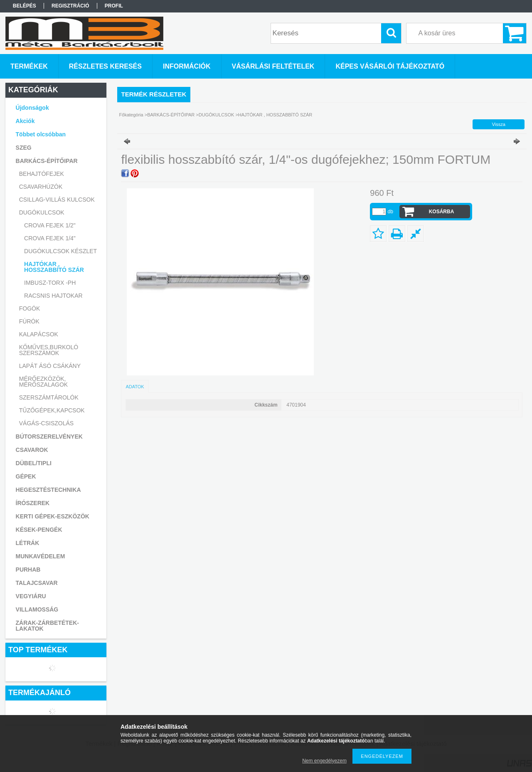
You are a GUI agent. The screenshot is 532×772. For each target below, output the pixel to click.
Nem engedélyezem (324, 761)
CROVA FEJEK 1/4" (50, 238)
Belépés (25, 6)
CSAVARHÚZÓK (41, 187)
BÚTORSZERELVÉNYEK (49, 437)
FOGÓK (30, 308)
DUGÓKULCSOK (217, 115)
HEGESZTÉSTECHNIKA (48, 490)
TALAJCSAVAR (37, 583)
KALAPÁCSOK (39, 334)
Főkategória (131, 115)
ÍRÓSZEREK (33, 503)
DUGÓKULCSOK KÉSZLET (60, 251)
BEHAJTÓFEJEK (42, 174)
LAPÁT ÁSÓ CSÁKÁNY (50, 366)
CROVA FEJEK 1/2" (50, 225)
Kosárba (442, 212)
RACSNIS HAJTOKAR (53, 296)
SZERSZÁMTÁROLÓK (49, 397)
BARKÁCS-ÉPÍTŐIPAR (171, 115)
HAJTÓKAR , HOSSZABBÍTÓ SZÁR (54, 267)
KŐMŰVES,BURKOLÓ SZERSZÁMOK (49, 350)
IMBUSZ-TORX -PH (50, 283)
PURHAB (28, 570)
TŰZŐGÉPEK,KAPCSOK (52, 410)
